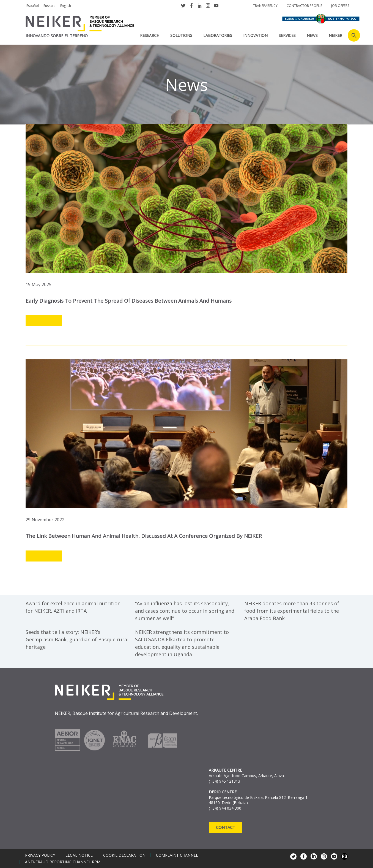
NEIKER (335, 35)
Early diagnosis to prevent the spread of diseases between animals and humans (129, 301)
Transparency (265, 6)
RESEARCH (150, 35)
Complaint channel (177, 855)
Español (33, 6)
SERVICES (287, 35)
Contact (226, 827)
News (312, 35)
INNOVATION (255, 35)
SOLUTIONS (181, 35)
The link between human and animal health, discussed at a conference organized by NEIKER (144, 536)
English (66, 6)
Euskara (50, 6)
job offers (340, 6)
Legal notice (79, 855)
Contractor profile (304, 6)
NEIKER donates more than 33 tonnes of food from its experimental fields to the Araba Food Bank (292, 611)
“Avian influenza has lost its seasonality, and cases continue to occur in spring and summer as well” (185, 611)
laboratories (218, 35)
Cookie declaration (124, 855)
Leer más (44, 321)
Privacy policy (40, 855)
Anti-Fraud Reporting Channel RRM (63, 862)
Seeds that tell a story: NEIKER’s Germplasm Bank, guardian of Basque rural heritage (77, 639)
